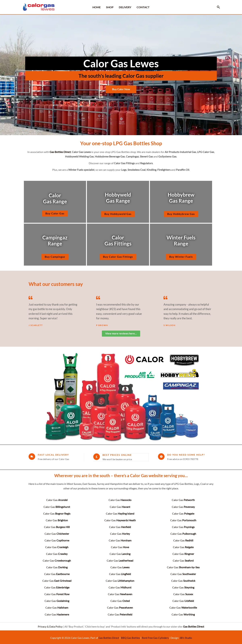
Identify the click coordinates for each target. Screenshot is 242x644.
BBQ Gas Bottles (130, 636)
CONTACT (143, 7)
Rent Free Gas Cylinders (155, 636)
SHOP (110, 7)
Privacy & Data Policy (50, 625)
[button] (218, 7)
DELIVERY (125, 7)
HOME (97, 7)
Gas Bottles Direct (109, 636)
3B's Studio (186, 636)
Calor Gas (57, 500)
